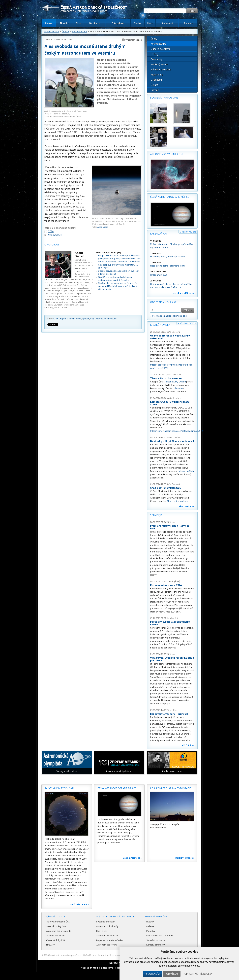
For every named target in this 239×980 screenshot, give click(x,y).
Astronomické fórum (106, 945)
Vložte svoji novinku (187, 323)
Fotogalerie (118, 23)
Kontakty (188, 23)
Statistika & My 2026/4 (175, 382)
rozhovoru (177, 388)
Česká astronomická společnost (65, 955)
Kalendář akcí (159, 234)
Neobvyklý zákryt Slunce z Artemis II (172, 441)
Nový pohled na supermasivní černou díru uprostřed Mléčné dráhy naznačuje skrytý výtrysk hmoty (118, 286)
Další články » (187, 745)
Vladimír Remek (74, 319)
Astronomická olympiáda (59, 931)
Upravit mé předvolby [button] (198, 974)
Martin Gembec (174, 398)
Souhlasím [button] (153, 974)
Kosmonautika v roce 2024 (166, 585)
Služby (137, 23)
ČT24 (51, 231)
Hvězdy (155, 54)
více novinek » (187, 506)
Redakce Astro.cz (175, 618)
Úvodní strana (52, 32)
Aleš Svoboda (97, 319)
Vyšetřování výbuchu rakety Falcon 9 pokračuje (172, 659)
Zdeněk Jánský (173, 581)
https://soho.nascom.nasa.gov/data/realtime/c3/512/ (177, 431)
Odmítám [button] (172, 974)
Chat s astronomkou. (177, 501)
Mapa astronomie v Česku (109, 940)
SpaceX (86, 319)
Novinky (64, 23)
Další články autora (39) (109, 253)
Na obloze (95, 23)
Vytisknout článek (134, 40)
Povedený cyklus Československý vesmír (170, 623)
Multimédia (157, 75)
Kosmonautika (79, 32)
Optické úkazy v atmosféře (160, 936)
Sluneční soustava (160, 49)
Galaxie (150, 926)
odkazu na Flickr (186, 471)
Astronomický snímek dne (167, 154)
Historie (155, 90)
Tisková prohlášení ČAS (58, 922)
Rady (150, 23)
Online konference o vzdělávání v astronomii (170, 337)
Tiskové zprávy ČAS (56, 926)
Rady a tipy (102, 931)
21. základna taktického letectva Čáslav (65, 117)
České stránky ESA (56, 940)
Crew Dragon (60, 319)
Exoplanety (157, 59)
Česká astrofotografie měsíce (170, 197)
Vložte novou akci (188, 232)
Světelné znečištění (161, 69)
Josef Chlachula (174, 375)
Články (49, 23)
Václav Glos (172, 710)
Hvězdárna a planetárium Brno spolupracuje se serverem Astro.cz (117, 955)
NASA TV (50, 945)
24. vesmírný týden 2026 (60, 788)
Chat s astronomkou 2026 (165, 488)
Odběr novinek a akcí (164, 302)
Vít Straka (171, 522)
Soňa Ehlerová (173, 332)
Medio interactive (103, 968)
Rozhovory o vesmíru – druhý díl (169, 714)
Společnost (167, 23)
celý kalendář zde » (184, 293)
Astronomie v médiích (107, 936)
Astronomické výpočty (107, 926)
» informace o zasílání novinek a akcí (169, 316)
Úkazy (154, 39)
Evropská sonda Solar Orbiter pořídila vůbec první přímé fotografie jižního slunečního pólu (120, 257)
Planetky (151, 931)
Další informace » (80, 904)
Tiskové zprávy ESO (56, 936)
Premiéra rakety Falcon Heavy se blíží (170, 527)
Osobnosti (156, 80)
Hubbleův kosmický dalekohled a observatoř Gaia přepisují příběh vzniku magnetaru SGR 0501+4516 (119, 265)
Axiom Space (103, 227)
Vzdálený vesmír (159, 64)
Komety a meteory (156, 945)
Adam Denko (67, 40)
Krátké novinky (160, 325)
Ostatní (155, 85)
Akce (78, 23)
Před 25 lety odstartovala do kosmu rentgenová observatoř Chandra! (115, 279)
